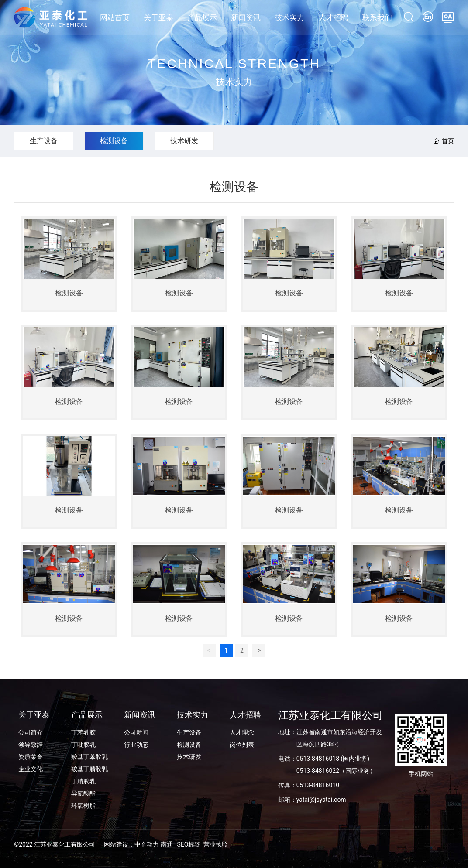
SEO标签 (189, 844)
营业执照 (216, 844)
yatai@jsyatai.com (321, 800)
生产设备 (44, 141)
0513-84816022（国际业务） (336, 771)
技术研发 (184, 141)
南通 (167, 844)
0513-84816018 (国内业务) (333, 759)
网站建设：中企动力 (131, 844)
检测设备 (114, 141)
